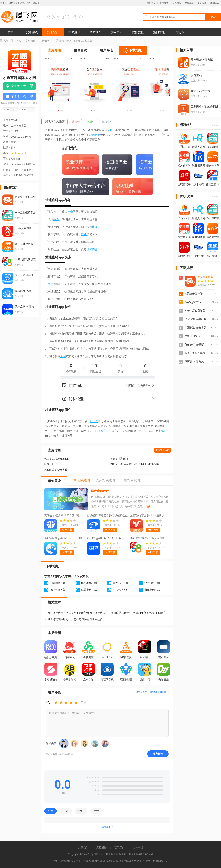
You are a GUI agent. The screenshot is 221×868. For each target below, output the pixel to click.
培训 (164, 431)
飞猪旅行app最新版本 (197, 345)
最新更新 (151, 3)
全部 (50, 811)
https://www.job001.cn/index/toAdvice (23, 164)
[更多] (148, 506)
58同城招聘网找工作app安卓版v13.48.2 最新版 (147, 539)
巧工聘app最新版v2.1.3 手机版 (104, 538)
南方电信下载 (121, 583)
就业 (84, 234)
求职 (95, 227)
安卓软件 (53, 32)
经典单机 (189, 3)
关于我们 (83, 848)
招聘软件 (107, 122)
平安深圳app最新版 (195, 319)
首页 (11, 32)
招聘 (98, 135)
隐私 (89, 250)
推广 (103, 431)
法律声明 (138, 848)
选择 (110, 130)
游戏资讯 (117, 32)
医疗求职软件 (100, 491)
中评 (81, 811)
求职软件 (91, 122)
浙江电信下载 (152, 590)
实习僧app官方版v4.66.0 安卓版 (62, 516)
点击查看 (62, 470)
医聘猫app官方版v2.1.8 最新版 (147, 516)
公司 (63, 356)
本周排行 (215, 3)
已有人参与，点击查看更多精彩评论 (153, 692)
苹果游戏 (74, 32)
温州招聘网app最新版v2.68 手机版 (63, 538)
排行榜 (180, 32)
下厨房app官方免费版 (197, 362)
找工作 (94, 421)
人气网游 (177, 3)
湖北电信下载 (57, 590)
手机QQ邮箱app (193, 336)
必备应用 (202, 3)
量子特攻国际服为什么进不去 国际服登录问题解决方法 (77, 619)
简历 (51, 284)
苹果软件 (95, 32)
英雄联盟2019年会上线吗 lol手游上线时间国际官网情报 (141, 613)
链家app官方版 (193, 302)
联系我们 (120, 848)
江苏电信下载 (89, 590)
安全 (95, 250)
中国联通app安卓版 (195, 328)
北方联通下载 (152, 583)
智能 (70, 212)
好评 (66, 811)
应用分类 (164, 3)
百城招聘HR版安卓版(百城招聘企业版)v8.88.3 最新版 (107, 516)
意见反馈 (101, 848)
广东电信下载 (121, 590)
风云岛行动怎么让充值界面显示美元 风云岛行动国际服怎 (77, 613)
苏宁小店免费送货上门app (199, 311)
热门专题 (159, 32)
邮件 (98, 431)
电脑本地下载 (57, 583)
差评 (96, 811)
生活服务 (45, 41)
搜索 (56, 219)
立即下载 (67, 530)
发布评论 (158, 754)
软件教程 (138, 32)
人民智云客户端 (194, 294)
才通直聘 (75, 122)
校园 (92, 135)
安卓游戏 (32, 32)
